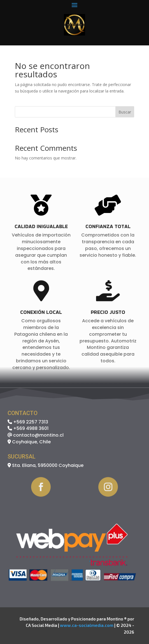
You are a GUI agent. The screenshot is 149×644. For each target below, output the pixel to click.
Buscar (125, 112)
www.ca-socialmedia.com (87, 625)
